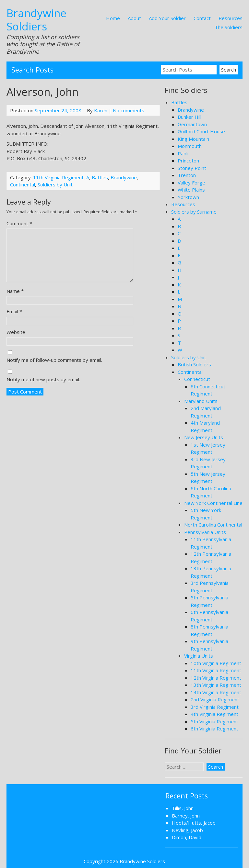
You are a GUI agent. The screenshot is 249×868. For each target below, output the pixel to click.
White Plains (191, 190)
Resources (231, 18)
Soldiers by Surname (194, 212)
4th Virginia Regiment (214, 714)
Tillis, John (183, 808)
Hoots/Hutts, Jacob (194, 823)
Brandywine (124, 177)
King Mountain (193, 139)
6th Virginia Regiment (214, 729)
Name (15, 291)
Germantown (192, 124)
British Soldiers (194, 364)
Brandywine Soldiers (36, 20)
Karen (101, 110)
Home (113, 18)
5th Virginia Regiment (214, 721)
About (134, 18)
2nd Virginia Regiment (215, 699)
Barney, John (186, 816)
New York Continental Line (213, 503)
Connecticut (197, 379)
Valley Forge (191, 183)
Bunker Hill (190, 117)
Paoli (183, 153)
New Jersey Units (204, 437)
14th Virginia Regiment (216, 692)
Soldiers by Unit (55, 184)
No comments (129, 110)
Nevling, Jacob (187, 830)
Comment (19, 223)
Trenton (187, 175)
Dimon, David (187, 837)
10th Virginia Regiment (216, 663)
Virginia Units (199, 656)
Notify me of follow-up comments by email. (54, 360)
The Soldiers (229, 27)
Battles (100, 177)
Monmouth (190, 146)
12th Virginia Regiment (216, 678)
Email (14, 311)
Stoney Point (192, 168)
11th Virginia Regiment (58, 177)
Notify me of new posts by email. (43, 379)
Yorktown (188, 197)
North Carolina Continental (213, 525)
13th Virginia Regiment (216, 685)
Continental (23, 184)
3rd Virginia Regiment (215, 707)
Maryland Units (201, 401)
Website (16, 332)
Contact (202, 18)
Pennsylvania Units (205, 532)
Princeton (188, 161)
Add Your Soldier (167, 18)
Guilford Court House (201, 131)
